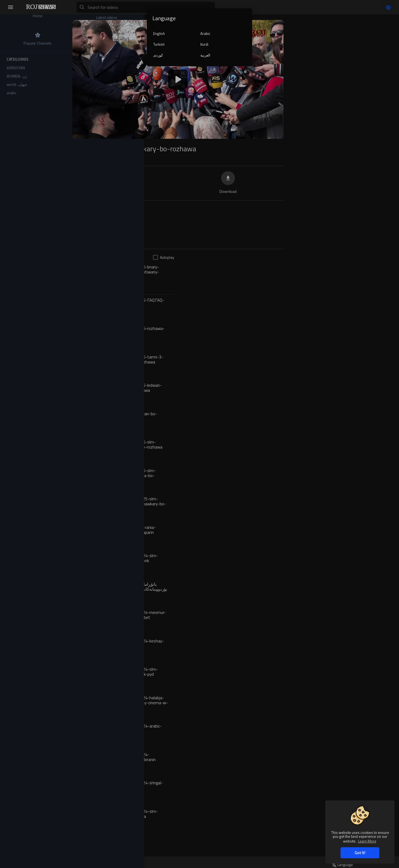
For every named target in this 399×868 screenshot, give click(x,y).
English (159, 34)
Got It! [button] (360, 853)
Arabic (205, 34)
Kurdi (204, 44)
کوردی (158, 55)
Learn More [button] (367, 841)
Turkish (159, 44)
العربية (205, 55)
